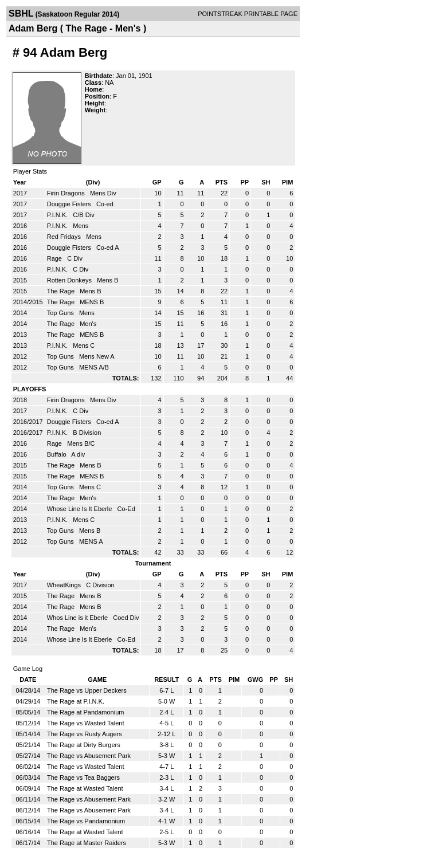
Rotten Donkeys (70, 280)
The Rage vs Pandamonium (86, 821)
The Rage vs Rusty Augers (85, 734)
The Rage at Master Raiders (87, 843)
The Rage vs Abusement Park (89, 756)
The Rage (62, 291)
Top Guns (61, 313)
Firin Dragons (67, 193)
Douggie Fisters (70, 204)
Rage (55, 258)
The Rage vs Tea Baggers (83, 777)
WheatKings (65, 585)
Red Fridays (65, 237)
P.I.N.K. (58, 215)
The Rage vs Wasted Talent (86, 723)
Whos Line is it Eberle (78, 618)
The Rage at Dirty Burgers (84, 745)
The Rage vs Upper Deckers (87, 690)
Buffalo (58, 454)
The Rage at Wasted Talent (85, 788)
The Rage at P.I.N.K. (76, 701)
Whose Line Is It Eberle (81, 509)
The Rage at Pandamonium (86, 712)
